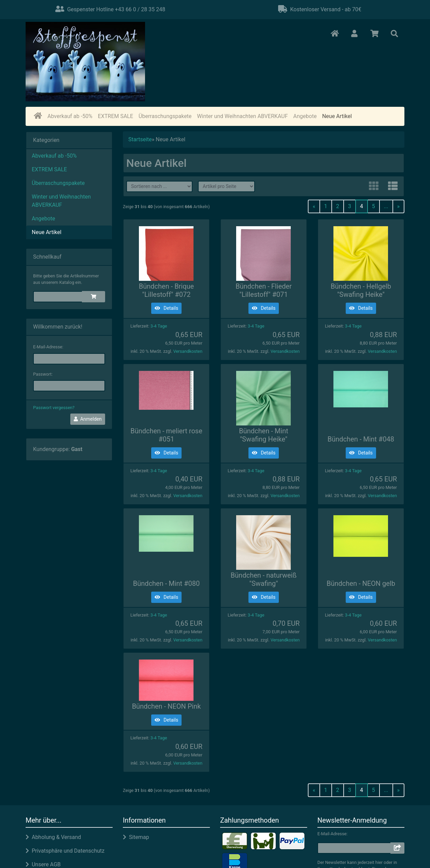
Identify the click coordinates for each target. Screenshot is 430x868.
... (386, 206)
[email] (69, 359)
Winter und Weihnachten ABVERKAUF (242, 116)
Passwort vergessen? (54, 408)
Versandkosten (188, 351)
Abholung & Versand (53, 837)
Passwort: (43, 374)
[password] (69, 386)
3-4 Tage (159, 326)
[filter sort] (159, 186)
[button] (354, 34)
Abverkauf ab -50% (70, 116)
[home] (38, 116)
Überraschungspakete (165, 116)
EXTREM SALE (116, 116)
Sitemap (136, 837)
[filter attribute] (226, 186)
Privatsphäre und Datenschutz (65, 851)
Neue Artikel (337, 116)
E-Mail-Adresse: (48, 347)
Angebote (305, 116)
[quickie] (58, 297)
